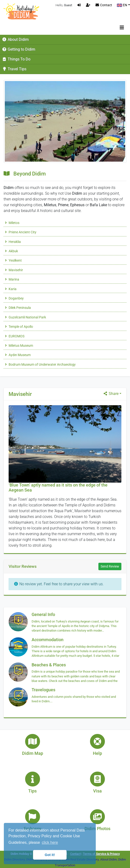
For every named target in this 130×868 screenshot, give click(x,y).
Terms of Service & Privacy (101, 854)
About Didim (15, 39)
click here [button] (50, 842)
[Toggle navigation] (122, 28)
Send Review (110, 566)
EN (122, 5)
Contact (104, 5)
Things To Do (16, 59)
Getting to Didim (19, 49)
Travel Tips (14, 69)
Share (111, 394)
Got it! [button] (50, 855)
